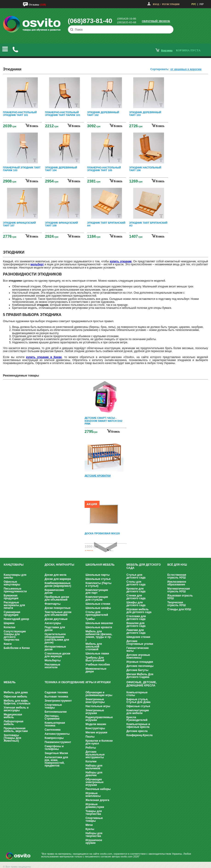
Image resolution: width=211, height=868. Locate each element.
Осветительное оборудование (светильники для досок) (57, 638)
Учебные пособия (98, 665)
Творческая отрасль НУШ (177, 604)
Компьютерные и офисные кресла (138, 726)
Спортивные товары (53, 706)
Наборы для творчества (94, 835)
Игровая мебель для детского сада (139, 611)
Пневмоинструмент (58, 742)
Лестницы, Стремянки (52, 717)
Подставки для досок (55, 629)
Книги (8, 644)
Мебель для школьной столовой (94, 647)
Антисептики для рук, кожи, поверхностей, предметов (56, 761)
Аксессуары (53, 623)
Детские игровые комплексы (138, 656)
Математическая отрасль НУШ (179, 590)
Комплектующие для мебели (138, 712)
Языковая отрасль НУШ (180, 597)
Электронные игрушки (95, 712)
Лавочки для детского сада (136, 631)
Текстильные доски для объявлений (58, 613)
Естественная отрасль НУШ (177, 576)
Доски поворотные (58, 608)
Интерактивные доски (55, 648)
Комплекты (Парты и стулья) (98, 584)
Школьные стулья (98, 579)
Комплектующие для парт (97, 591)
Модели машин (96, 724)
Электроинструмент (58, 701)
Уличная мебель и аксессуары (16, 709)
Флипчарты (53, 604)
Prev (105, 386)
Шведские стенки (138, 637)
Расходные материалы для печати (14, 605)
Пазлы (90, 737)
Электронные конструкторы (95, 701)
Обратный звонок (156, 21)
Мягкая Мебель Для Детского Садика (140, 676)
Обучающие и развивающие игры (99, 694)
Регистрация (171, 4)
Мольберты (53, 660)
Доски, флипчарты (59, 565)
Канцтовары (14, 565)
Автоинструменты (57, 734)
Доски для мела (56, 575)
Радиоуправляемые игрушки (99, 719)
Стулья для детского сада (136, 576)
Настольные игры (98, 706)
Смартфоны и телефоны (54, 748)
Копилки (9, 627)
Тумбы (90, 619)
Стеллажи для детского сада (136, 618)
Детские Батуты (137, 670)
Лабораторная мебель (13, 723)
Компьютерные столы (137, 694)
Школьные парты (98, 575)
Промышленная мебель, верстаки (16, 730)
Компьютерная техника (55, 724)
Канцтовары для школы (15, 576)
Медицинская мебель (13, 716)
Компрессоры (54, 738)
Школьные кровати (99, 627)
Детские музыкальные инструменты (95, 755)
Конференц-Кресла (140, 735)
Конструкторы (95, 728)
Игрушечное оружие (94, 842)
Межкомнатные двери (96, 670)
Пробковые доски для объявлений (57, 598)
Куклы (90, 829)
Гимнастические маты (138, 649)
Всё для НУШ (177, 565)
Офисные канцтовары (12, 583)
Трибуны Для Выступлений (95, 659)
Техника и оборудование (65, 682)
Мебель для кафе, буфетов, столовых (17, 702)
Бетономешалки (56, 712)
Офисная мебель (16, 697)
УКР (201, 4)
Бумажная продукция (11, 597)
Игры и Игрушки (98, 682)
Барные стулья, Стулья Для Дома (138, 701)
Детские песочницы (140, 666)
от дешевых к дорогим (186, 69)
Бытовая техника (56, 697)
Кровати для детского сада (136, 590)
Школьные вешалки (99, 623)
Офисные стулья (138, 706)
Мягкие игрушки (96, 732)
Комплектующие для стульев (97, 598)
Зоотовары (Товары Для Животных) (12, 738)
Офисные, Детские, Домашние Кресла (142, 684)
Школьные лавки (97, 654)
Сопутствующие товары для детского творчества (15, 636)
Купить (115, 431)
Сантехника (53, 730)
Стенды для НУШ (179, 609)
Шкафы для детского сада (136, 604)
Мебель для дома (16, 692)
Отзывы (34, 5)
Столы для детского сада (136, 583)
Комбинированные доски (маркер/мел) (58, 584)
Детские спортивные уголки (140, 642)
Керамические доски (54, 591)
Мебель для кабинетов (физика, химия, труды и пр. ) (99, 636)
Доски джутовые (56, 619)
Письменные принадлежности (15, 590)
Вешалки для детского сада (136, 625)
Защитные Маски (56, 753)
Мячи (89, 825)
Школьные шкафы (98, 608)
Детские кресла (137, 731)
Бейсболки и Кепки (17, 648)
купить (34, 126)
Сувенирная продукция (12, 613)
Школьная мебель (100, 565)
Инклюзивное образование (177, 583)
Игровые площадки (140, 662)
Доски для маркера (58, 579)
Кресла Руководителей (137, 719)
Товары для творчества (94, 813)
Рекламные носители (52, 666)
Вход (156, 4)
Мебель (10, 682)
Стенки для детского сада (136, 597)
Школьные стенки (98, 604)
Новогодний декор (16, 619)
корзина (167, 50)
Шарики (9, 623)
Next (105, 547)
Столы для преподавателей (97, 613)
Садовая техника (56, 692)
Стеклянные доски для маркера (57, 655)
